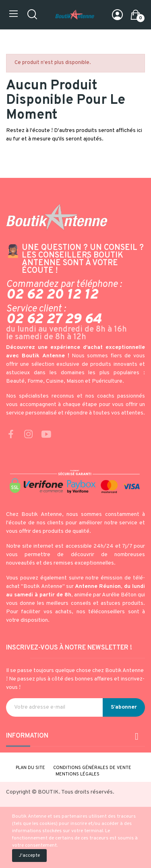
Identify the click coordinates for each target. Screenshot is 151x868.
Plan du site (30, 768)
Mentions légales (78, 774)
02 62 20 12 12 (52, 295)
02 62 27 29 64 (54, 320)
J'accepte (29, 856)
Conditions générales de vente (92, 768)
